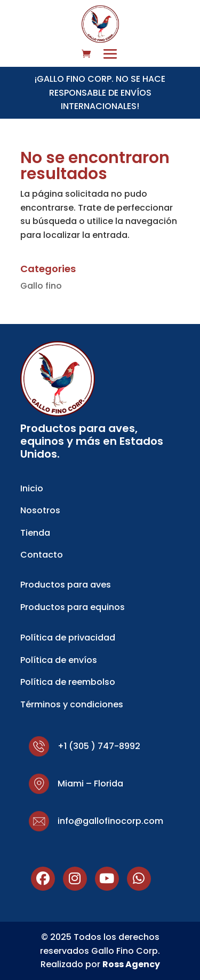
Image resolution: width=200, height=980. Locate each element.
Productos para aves (66, 585)
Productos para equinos (73, 607)
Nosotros (40, 510)
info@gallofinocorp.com (110, 821)
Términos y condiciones (72, 704)
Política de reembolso (68, 682)
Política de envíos (59, 660)
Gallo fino (41, 286)
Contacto (42, 555)
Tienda (35, 533)
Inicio (32, 488)
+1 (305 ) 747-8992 (99, 746)
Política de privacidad (68, 638)
